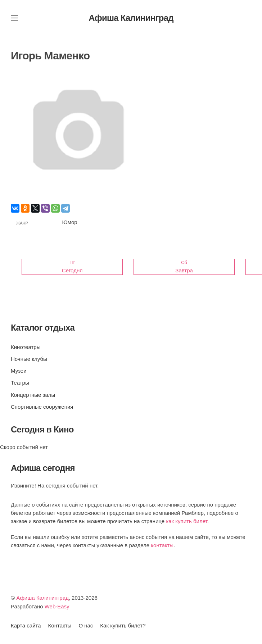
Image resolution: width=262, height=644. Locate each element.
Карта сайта (26, 625)
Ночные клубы (29, 359)
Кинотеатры (26, 347)
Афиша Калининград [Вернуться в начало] (131, 18)
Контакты (60, 625)
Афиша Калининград (42, 598)
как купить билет (186, 521)
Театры (20, 383)
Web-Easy (57, 606)
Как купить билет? (123, 625)
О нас (86, 625)
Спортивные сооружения (42, 407)
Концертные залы (33, 395)
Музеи (19, 371)
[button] (14, 18)
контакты (162, 545)
